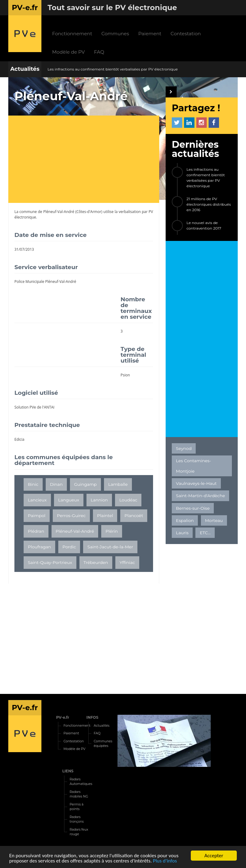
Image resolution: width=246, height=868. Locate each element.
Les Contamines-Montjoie (194, 466)
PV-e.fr (63, 717)
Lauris (182, 533)
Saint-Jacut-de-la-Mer (110, 547)
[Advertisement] (87, 160)
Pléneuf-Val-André (59, 212)
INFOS (92, 717)
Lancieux (37, 500)
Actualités (25, 69)
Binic (33, 484)
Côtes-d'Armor (89, 212)
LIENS (68, 771)
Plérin (112, 531)
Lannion (99, 500)
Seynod (184, 448)
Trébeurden (96, 562)
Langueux (69, 500)
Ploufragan (40, 547)
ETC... (205, 533)
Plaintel (105, 516)
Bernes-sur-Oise (193, 508)
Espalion (185, 520)
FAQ (99, 52)
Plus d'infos (165, 861)
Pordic (69, 547)
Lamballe (118, 484)
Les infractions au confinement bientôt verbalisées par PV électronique (113, 69)
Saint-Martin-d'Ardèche (201, 496)
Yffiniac (127, 562)
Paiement (150, 34)
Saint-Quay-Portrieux (50, 562)
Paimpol (37, 516)
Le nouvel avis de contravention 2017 (204, 225)
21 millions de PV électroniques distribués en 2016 (209, 204)
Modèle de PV (69, 52)
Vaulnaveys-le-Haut (196, 483)
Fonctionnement (72, 34)
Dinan (56, 484)
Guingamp (86, 484)
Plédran (36, 531)
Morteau (214, 520)
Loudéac (128, 500)
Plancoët (134, 516)
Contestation (186, 34)
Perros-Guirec (71, 516)
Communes (115, 34)
